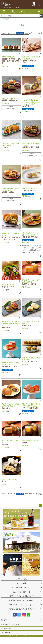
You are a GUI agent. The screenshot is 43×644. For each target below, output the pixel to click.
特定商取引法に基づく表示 (10, 624)
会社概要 (4, 620)
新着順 (27, 33)
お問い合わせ (5, 633)
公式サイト (4, 11)
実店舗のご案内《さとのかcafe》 (21, 600)
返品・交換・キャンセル (22, 588)
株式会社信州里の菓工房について (22, 609)
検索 (41, 16)
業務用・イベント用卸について (22, 596)
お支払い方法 (22, 579)
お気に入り (31, 11)
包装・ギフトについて (22, 592)
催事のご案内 (13, 11)
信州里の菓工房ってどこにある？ (22, 605)
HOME (2, 19)
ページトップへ (40, 505)
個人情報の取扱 (6, 628)
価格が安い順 (11, 33)
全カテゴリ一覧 (22, 11)
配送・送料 (22, 583)
